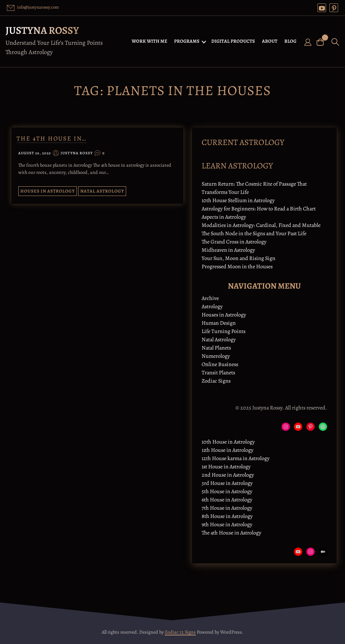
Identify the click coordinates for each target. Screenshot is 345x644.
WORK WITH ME (149, 41)
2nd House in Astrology (228, 475)
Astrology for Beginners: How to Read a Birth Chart (259, 209)
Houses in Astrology (48, 191)
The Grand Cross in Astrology (234, 242)
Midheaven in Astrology (228, 250)
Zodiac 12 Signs (180, 632)
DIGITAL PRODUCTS (233, 41)
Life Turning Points (224, 331)
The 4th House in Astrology (231, 533)
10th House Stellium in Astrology (238, 200)
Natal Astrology (102, 191)
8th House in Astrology (227, 516)
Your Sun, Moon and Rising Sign (239, 258)
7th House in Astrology (227, 508)
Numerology (216, 356)
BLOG (290, 41)
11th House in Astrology (227, 450)
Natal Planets (216, 348)
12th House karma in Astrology (236, 458)
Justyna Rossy (42, 30)
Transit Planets (218, 373)
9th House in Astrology (227, 524)
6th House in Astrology (227, 500)
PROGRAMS (187, 41)
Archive (210, 298)
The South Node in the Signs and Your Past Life (254, 233)
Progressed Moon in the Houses (237, 267)
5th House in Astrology (227, 491)
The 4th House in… (52, 138)
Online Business (220, 364)
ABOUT (270, 41)
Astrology (212, 307)
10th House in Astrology (228, 442)
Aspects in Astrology (224, 217)
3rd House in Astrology (227, 483)
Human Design (219, 323)
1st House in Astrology (226, 467)
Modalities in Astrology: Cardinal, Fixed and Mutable (261, 225)
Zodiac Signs (216, 381)
